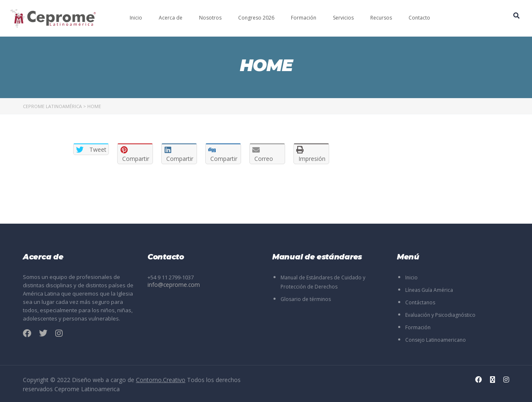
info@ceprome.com (172, 285)
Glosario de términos (306, 299)
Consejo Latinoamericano (436, 340)
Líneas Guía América (429, 290)
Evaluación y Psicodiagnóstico (440, 315)
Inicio (136, 18)
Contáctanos (420, 302)
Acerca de (171, 18)
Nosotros (210, 18)
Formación (304, 18)
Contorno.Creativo (161, 380)
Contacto (419, 18)
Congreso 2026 (256, 18)
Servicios (343, 18)
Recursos (381, 18)
